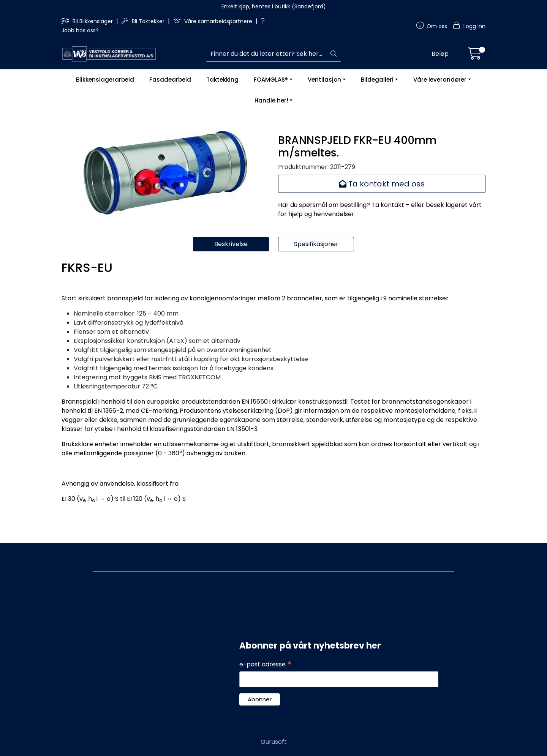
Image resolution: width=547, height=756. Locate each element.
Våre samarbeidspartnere (213, 21)
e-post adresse (266, 664)
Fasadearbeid (170, 80)
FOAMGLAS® (271, 80)
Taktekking (222, 80)
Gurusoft (274, 742)
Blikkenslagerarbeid (105, 80)
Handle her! (271, 100)
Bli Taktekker (144, 21)
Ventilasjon (324, 80)
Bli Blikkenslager (88, 21)
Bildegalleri (377, 80)
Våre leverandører (440, 80)
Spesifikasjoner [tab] (316, 244)
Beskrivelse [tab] (231, 244)
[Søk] (266, 54)
